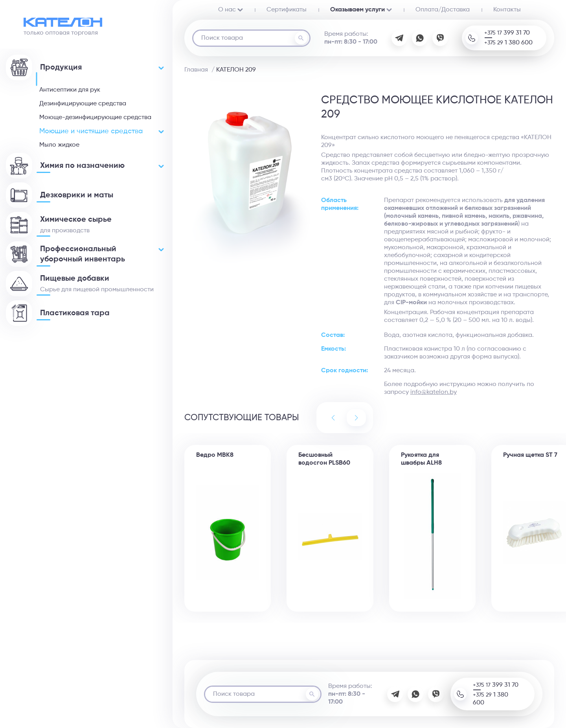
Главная (196, 70)
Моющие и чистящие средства (102, 131)
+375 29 (508, 43)
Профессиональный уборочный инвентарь (102, 254)
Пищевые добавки (75, 279)
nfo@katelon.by (434, 392)
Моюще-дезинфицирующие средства (95, 118)
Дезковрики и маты (77, 195)
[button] (356, 418)
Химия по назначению (102, 166)
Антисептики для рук (70, 90)
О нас (231, 10)
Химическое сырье (76, 220)
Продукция (102, 68)
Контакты (507, 10)
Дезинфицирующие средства (83, 104)
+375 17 (507, 33)
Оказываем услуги (361, 10)
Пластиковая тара (75, 313)
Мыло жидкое (59, 145)
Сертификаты (287, 10)
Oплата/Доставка (443, 10)
